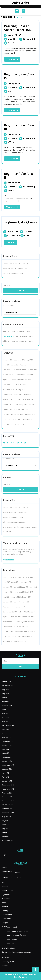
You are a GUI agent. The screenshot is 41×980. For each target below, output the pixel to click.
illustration (12, 906)
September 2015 (19, 267)
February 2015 (26, 272)
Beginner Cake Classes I (25, 234)
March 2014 (26, 277)
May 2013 (31, 287)
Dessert (11, 899)
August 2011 (32, 307)
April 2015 (7, 272)
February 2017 (26, 257)
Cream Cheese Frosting (13, 166)
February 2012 (21, 297)
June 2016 (18, 262)
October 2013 (22, 287)
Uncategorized (13, 942)
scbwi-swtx (15, 931)
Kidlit (11, 908)
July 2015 (30, 267)
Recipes (12, 920)
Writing (11, 944)
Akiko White (21, 3)
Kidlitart (11, 910)
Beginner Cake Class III (19, 127)
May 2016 (26, 262)
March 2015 (15, 272)
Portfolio (18, 890)
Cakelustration (13, 890)
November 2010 (20, 317)
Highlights (12, 903)
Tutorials (12, 940)
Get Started (9, 453)
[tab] (17, 11)
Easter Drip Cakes (23, 224)
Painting (12, 913)
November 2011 (22, 302)
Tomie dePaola (13, 937)
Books (11, 888)
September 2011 (20, 307)
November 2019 (19, 253)
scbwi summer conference (19, 924)
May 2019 (29, 253)
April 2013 (7, 292)
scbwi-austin (16, 929)
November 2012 (9, 297)
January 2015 (8, 277)
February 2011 (8, 317)
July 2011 (6, 312)
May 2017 (7, 257)
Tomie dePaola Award (22, 937)
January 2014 (20, 282)
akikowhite (12, 39)
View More (13, 60)
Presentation (13, 915)
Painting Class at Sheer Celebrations (18, 28)
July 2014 (18, 277)
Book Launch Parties (17, 893)
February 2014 (9, 282)
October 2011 (8, 307)
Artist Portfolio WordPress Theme (19, 974)
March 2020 (8, 253)
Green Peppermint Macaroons (15, 156)
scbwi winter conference (18, 927)
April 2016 (34, 262)
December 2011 (9, 302)
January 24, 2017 (14, 35)
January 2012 (32, 297)
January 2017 (8, 262)
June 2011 (14, 312)
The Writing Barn (13, 934)
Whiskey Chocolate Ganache (15, 161)
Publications (12, 917)
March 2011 (29, 312)
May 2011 (21, 312)
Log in (11, 854)
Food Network (13, 901)
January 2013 (16, 292)
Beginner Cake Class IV (19, 76)
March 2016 (8, 267)
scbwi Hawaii (16, 922)
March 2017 (15, 257)
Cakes (11, 893)
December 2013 (9, 287)
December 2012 (28, 292)
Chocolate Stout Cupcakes (14, 415)
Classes (12, 896)
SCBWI (11, 922)
